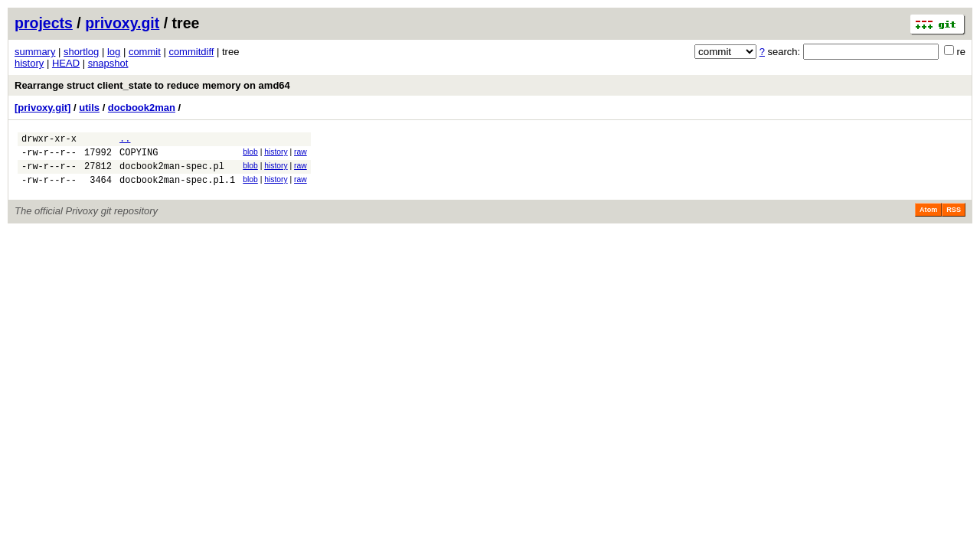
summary (35, 52)
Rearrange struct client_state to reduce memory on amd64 (152, 85)
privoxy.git (122, 23)
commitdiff (191, 52)
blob (250, 154)
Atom (928, 219)
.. (125, 140)
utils (89, 108)
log (114, 52)
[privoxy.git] (42, 108)
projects (44, 23)
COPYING (139, 156)
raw (301, 154)
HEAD (66, 63)
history (29, 63)
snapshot (108, 63)
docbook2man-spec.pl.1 (177, 189)
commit (145, 52)
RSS (954, 219)
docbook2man (142, 108)
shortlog (81, 52)
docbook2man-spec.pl (172, 173)
